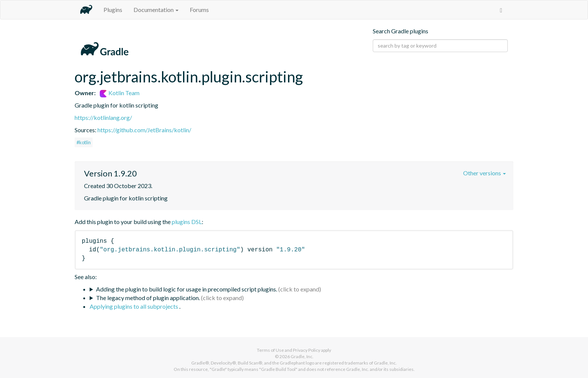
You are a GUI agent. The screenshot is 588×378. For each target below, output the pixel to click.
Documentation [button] (156, 10)
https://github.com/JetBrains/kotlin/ (144, 130)
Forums (199, 10)
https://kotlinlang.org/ (103, 117)
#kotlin (84, 142)
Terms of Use (270, 350)
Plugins (113, 10)
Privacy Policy (307, 350)
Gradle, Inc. (302, 356)
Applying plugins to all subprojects (134, 306)
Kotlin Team (120, 93)
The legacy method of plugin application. (148, 298)
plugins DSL (187, 222)
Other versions (484, 173)
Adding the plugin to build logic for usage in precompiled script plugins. (187, 289)
